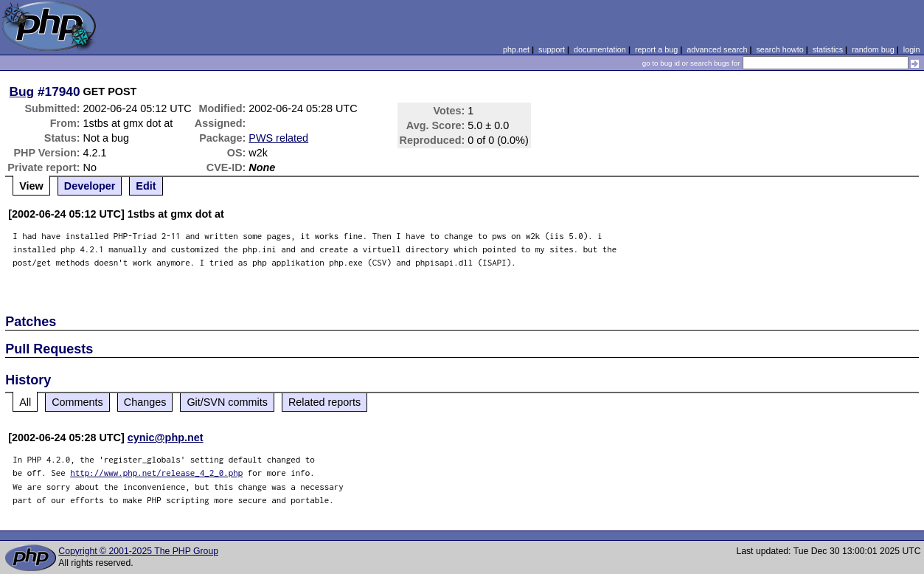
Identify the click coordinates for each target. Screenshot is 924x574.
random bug (873, 49)
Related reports (324, 402)
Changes (145, 402)
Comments (77, 402)
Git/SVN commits (227, 402)
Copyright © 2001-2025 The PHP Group (138, 551)
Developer (90, 186)
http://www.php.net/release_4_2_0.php (156, 473)
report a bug (656, 49)
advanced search (717, 49)
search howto (779, 49)
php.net (516, 49)
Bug (22, 91)
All (25, 402)
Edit (146, 186)
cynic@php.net (166, 438)
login (912, 49)
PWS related (278, 138)
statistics (828, 49)
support (552, 49)
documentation (600, 49)
